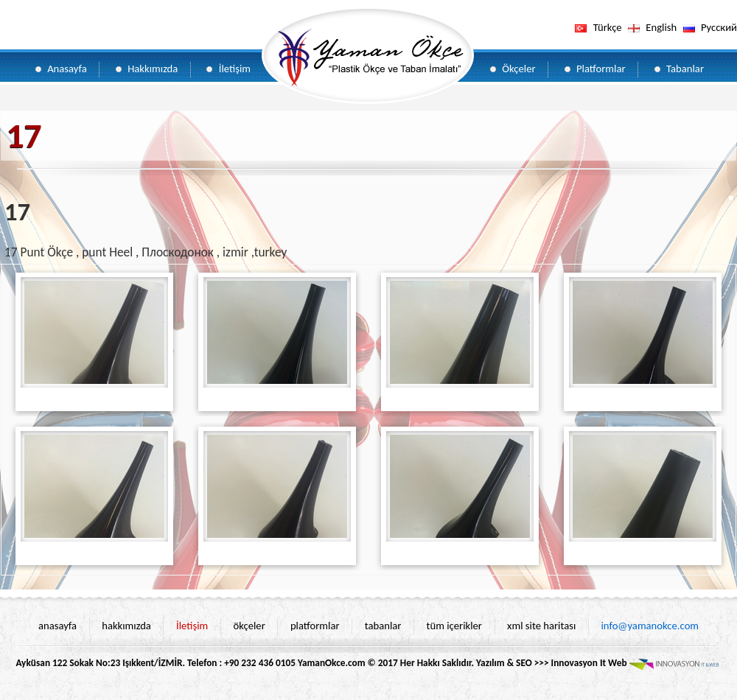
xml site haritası (541, 626)
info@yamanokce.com (650, 626)
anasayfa (57, 626)
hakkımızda (126, 626)
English (661, 27)
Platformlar (601, 69)
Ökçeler (518, 69)
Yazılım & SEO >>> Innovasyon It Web (598, 663)
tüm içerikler (454, 626)
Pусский (719, 27)
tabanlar (383, 626)
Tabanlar (685, 69)
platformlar (315, 626)
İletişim (235, 69)
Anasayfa (67, 69)
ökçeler (249, 626)
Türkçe (608, 27)
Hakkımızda (153, 69)
